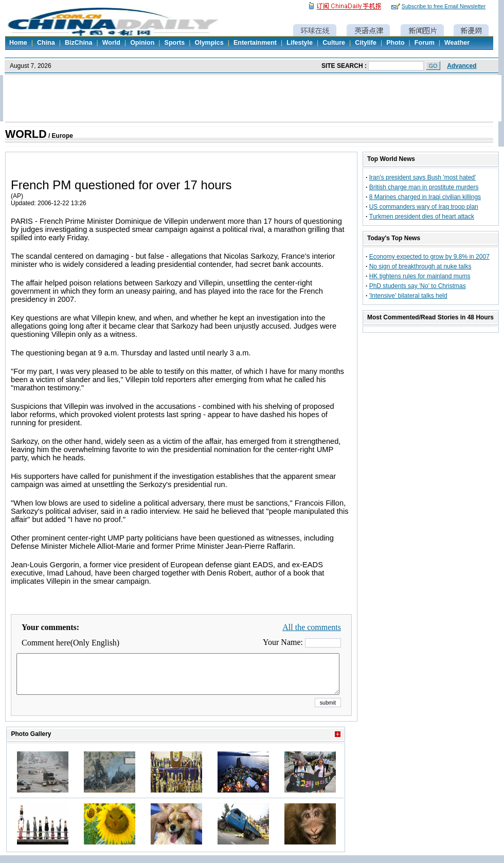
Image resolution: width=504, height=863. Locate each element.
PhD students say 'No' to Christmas (418, 286)
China (46, 43)
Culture (334, 43)
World (111, 43)
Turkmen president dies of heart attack (422, 217)
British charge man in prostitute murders (424, 187)
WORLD (26, 134)
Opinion (142, 43)
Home (18, 43)
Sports (175, 43)
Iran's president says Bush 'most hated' (423, 177)
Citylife (366, 43)
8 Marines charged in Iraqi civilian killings (425, 197)
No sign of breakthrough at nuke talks (420, 266)
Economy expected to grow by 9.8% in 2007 (429, 257)
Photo (395, 43)
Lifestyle (300, 43)
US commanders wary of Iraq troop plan (424, 207)
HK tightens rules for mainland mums (420, 276)
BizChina (78, 43)
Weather (457, 43)
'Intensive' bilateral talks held (408, 296)
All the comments (312, 627)
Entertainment (255, 43)
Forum (425, 43)
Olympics (209, 43)
